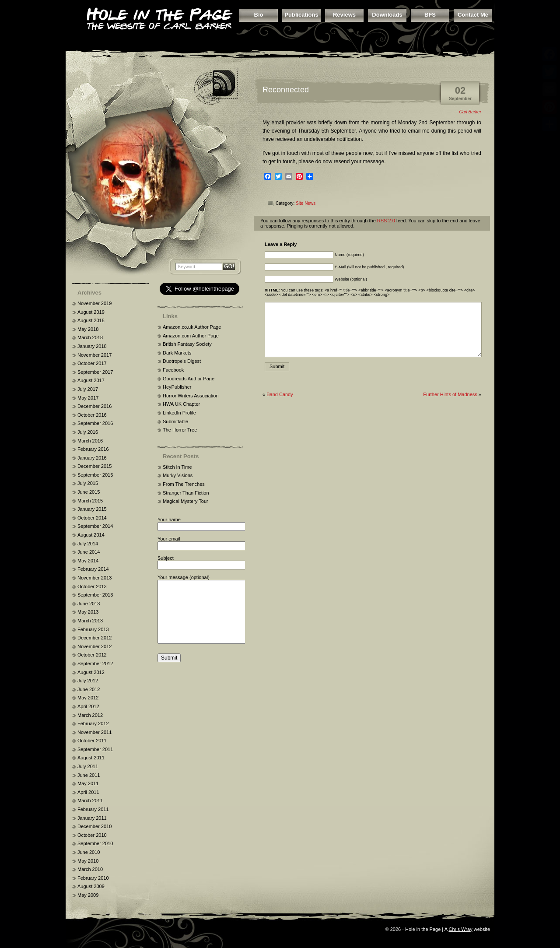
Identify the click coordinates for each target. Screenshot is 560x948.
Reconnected (286, 90)
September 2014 (95, 526)
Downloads (387, 15)
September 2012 (95, 664)
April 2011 (88, 792)
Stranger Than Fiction (186, 493)
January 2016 (92, 458)
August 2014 (91, 535)
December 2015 (94, 466)
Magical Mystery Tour (185, 501)
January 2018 (92, 346)
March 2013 (90, 621)
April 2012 (88, 706)
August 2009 (91, 886)
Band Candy (280, 394)
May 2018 (88, 329)
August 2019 (91, 312)
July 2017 (88, 389)
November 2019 (94, 303)
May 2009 (88, 895)
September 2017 (95, 372)
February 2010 (93, 878)
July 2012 (88, 681)
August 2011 (91, 758)
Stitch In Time (177, 467)
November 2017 (94, 355)
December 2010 (94, 826)
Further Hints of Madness (450, 394)
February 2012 (93, 723)
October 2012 (92, 655)
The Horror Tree (180, 430)
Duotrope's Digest (182, 361)
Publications (301, 15)
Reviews (344, 15)
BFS (430, 15)
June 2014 (89, 552)
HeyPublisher (177, 387)
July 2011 (88, 766)
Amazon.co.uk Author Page (192, 327)
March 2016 (90, 441)
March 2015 (90, 501)
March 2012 (90, 715)
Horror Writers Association (191, 396)
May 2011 (88, 783)
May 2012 (88, 698)
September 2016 (95, 423)
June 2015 (89, 492)
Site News (306, 203)
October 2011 (92, 741)
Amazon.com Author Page (191, 336)
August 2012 (91, 672)
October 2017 (92, 363)
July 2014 (88, 544)
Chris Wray (460, 929)
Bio (259, 15)
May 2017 (88, 398)
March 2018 (90, 337)
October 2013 (92, 586)
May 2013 (88, 612)
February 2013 (93, 629)
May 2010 (88, 861)
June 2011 (89, 775)
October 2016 (92, 415)
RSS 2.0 (386, 221)
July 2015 (88, 483)
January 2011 (92, 818)
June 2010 (89, 852)
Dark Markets (177, 353)
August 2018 (91, 320)
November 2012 (94, 646)
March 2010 (90, 869)
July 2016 (88, 432)
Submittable (175, 421)
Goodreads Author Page (189, 379)
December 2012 (94, 638)
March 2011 (90, 801)
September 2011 (95, 749)
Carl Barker (470, 112)
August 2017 (91, 380)
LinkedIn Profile (179, 413)
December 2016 (94, 406)
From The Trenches (184, 484)
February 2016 (93, 449)
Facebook (173, 370)
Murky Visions (178, 475)
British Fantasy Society (187, 344)
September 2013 (95, 595)
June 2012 (89, 689)
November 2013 (94, 578)
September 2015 (95, 475)
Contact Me (473, 15)
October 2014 (92, 518)
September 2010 (95, 843)
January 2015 (92, 509)
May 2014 (88, 561)
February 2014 (93, 569)
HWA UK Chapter (181, 404)
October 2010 (92, 835)
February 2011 (93, 809)
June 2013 (89, 604)
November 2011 (94, 732)
